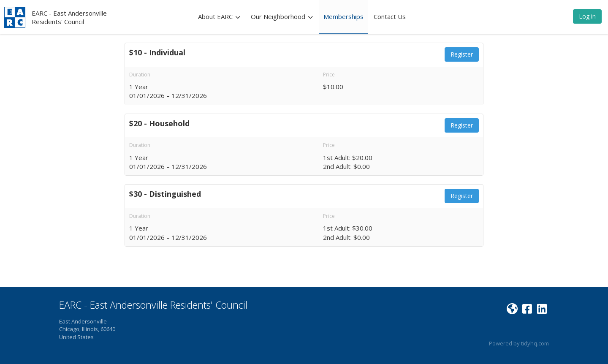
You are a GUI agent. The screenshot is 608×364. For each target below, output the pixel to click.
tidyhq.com (535, 343)
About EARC (219, 16)
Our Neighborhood (282, 16)
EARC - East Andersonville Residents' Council (69, 17)
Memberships (343, 16)
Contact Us (390, 16)
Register (462, 54)
